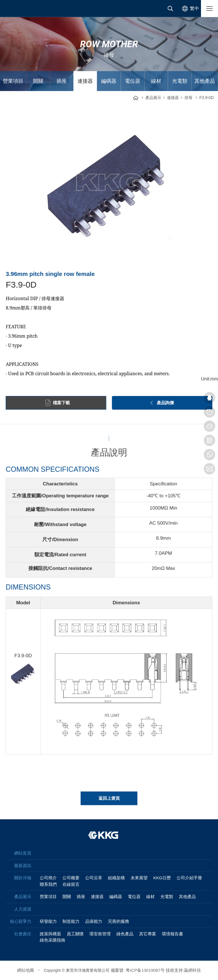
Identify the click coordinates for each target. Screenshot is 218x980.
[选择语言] (189, 9)
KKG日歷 (162, 878)
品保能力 (94, 921)
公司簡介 (48, 878)
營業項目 (13, 81)
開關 (38, 81)
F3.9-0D (207, 98)
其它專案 (148, 934)
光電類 (180, 81)
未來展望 (139, 878)
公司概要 (71, 878)
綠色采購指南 (53, 940)
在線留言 (71, 884)
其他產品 (205, 81)
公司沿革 (94, 878)
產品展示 (153, 98)
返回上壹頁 (109, 801)
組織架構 (116, 878)
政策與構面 (50, 934)
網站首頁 (136, 96)
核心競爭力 (21, 921)
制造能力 (71, 921)
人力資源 (23, 909)
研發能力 (48, 921)
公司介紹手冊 (189, 878)
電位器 (133, 81)
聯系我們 (48, 884)
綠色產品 (125, 934)
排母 (188, 98)
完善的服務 (119, 921)
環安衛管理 (100, 934)
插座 (62, 81)
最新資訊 (23, 866)
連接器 (85, 81)
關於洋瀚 (23, 878)
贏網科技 (192, 970)
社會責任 (23, 934)
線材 (156, 81)
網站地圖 (26, 970)
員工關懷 (75, 934)
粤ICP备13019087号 (145, 970)
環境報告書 (172, 934)
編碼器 (109, 81)
